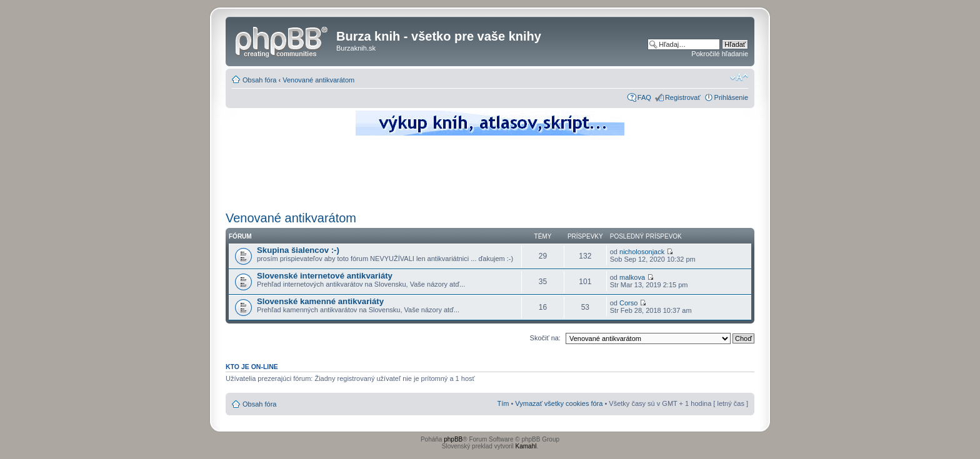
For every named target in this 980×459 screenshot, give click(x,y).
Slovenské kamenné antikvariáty (320, 301)
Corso (628, 303)
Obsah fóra (259, 80)
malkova (632, 277)
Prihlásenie (731, 97)
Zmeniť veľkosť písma (739, 77)
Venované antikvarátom (318, 80)
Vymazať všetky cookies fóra (559, 403)
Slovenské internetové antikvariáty (325, 276)
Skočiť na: (545, 338)
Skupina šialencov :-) (298, 250)
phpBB (453, 439)
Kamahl (526, 446)
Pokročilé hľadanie (720, 54)
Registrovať (683, 97)
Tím (503, 403)
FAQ (644, 97)
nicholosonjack (642, 252)
